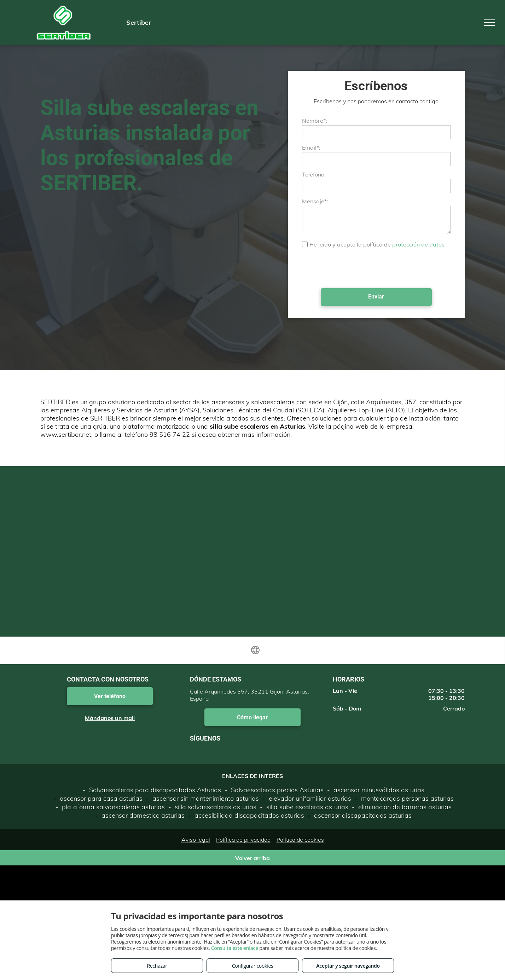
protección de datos (419, 244)
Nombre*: (315, 121)
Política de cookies (300, 840)
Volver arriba (253, 858)
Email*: (311, 147)
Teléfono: (314, 174)
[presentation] (356, 267)
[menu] (489, 23)
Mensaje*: (315, 201)
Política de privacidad (243, 840)
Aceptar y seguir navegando (348, 966)
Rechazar (157, 966)
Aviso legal (196, 840)
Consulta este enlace (235, 948)
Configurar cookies (253, 966)
